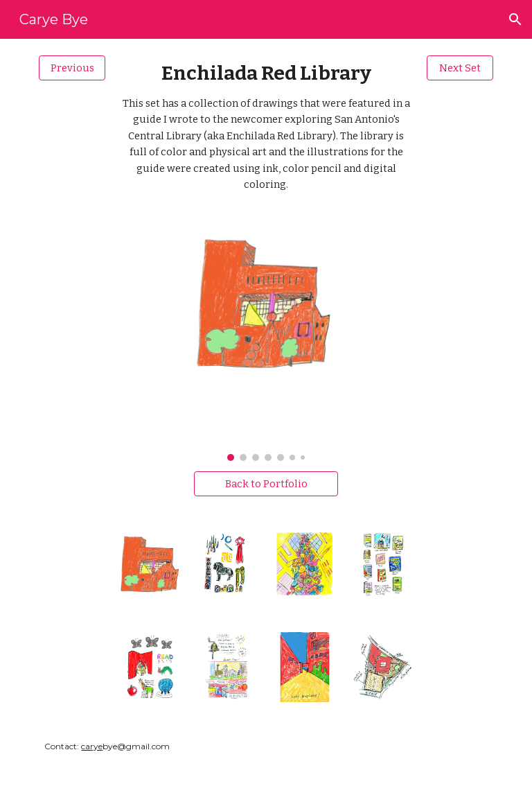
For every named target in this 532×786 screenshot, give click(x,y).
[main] (266, 127)
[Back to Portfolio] (266, 483)
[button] (515, 19)
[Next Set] (460, 68)
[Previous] (72, 68)
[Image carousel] (266, 347)
